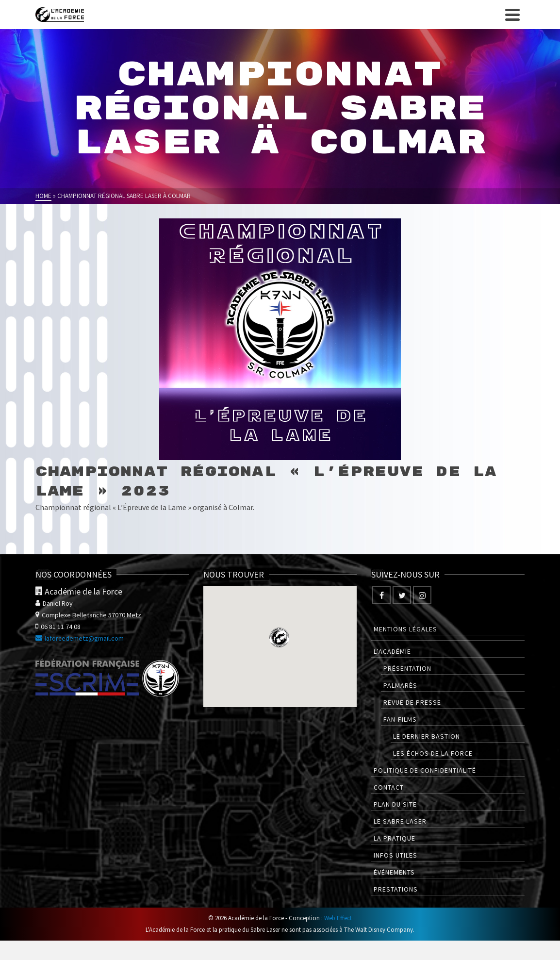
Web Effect (338, 918)
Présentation (407, 668)
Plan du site (395, 804)
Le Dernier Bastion (427, 736)
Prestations (396, 889)
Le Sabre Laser (400, 821)
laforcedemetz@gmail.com (80, 638)
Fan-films (400, 719)
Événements (394, 872)
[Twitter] (402, 595)
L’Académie (392, 651)
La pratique (395, 838)
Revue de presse (412, 702)
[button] (279, 637)
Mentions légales (405, 629)
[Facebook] (381, 595)
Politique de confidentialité (425, 770)
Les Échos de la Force (433, 753)
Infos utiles (395, 855)
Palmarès (400, 685)
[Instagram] (422, 595)
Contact (389, 787)
